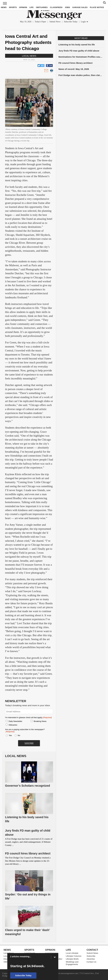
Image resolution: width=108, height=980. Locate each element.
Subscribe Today (71, 22)
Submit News (55, 22)
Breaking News (40, 721)
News (4, 7)
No (19, 735)
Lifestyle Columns (74, 956)
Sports (13, 7)
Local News (29, 56)
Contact (92, 950)
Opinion (23, 7)
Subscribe (91, 956)
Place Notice (97, 7)
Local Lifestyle (72, 953)
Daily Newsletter (15, 721)
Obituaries (42, 7)
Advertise (91, 959)
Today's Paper (40, 22)
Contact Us (91, 962)
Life (31, 7)
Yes (10, 735)
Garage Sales (80, 7)
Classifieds (56, 7)
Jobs (67, 7)
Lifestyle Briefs (72, 959)
